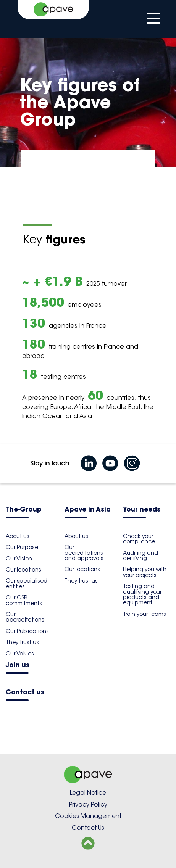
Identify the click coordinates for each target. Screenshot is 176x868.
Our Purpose (22, 547)
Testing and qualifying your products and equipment (142, 594)
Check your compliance (139, 539)
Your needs (142, 510)
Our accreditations (25, 617)
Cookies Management (88, 816)
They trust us (22, 642)
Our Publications (27, 631)
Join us (18, 666)
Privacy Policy (88, 804)
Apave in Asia (88, 510)
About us (18, 536)
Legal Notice (88, 793)
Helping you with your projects (145, 572)
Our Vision (19, 559)
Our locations (23, 570)
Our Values (20, 654)
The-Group (24, 510)
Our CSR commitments (24, 600)
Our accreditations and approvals (84, 553)
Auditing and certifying (140, 556)
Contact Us (88, 828)
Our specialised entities (27, 583)
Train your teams (145, 614)
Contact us (25, 693)
